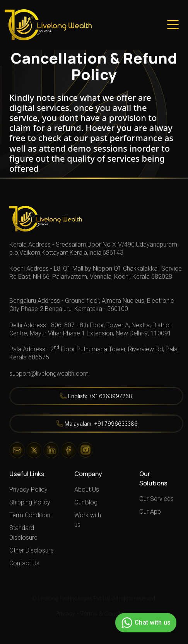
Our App (150, 512)
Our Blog (86, 502)
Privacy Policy (28, 489)
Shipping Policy (30, 502)
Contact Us (24, 563)
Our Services (156, 499)
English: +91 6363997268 (100, 396)
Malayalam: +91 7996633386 (101, 424)
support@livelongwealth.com (49, 374)
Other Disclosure (32, 550)
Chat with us (145, 623)
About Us (87, 489)
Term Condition (30, 515)
